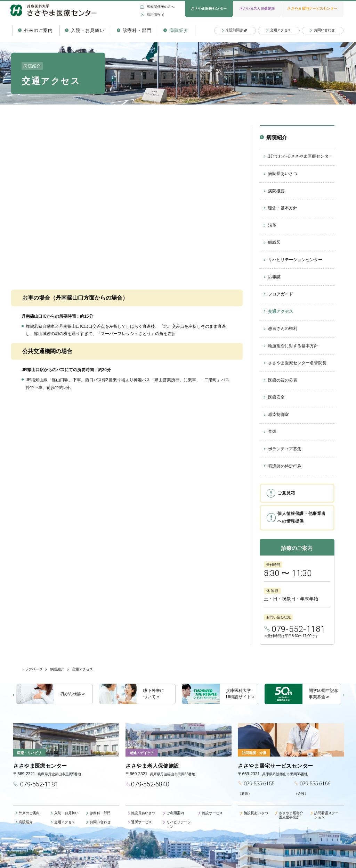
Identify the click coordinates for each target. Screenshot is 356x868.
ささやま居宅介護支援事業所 (291, 815)
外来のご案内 (38, 30)
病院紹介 (179, 30)
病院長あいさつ (283, 174)
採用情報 (154, 14)
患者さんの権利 (283, 328)
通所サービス (141, 822)
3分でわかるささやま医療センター (301, 156)
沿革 (272, 225)
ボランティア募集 (285, 449)
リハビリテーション (179, 824)
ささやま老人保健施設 (257, 9)
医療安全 (276, 397)
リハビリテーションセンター (295, 260)
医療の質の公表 (283, 380)
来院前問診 (234, 30)
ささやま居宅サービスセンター (312, 9)
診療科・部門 (137, 30)
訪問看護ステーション (326, 815)
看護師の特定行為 (285, 466)
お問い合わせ (324, 30)
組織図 (274, 242)
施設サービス (212, 813)
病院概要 (276, 191)
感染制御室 (278, 415)
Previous (16, 695)
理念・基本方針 (283, 208)
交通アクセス (281, 30)
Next (341, 695)
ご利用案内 (175, 813)
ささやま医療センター (209, 9)
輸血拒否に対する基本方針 (293, 346)
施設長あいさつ (143, 813)
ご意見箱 (286, 493)
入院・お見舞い (88, 30)
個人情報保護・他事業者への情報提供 (302, 517)
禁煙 (272, 432)
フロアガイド (281, 294)
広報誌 (274, 277)
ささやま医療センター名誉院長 (297, 363)
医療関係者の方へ (161, 7)
